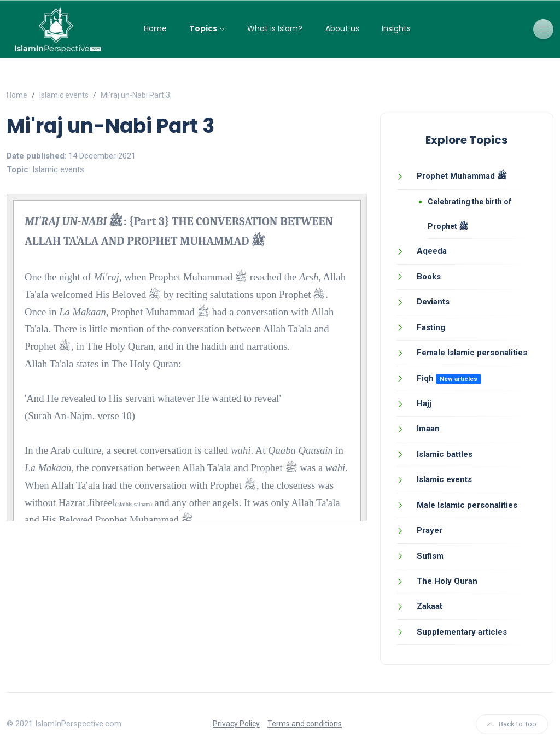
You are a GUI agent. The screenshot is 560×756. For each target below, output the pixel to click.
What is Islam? (275, 28)
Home (155, 28)
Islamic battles (445, 454)
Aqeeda (432, 251)
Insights (396, 28)
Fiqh (425, 378)
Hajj (424, 403)
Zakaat (430, 606)
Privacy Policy (236, 724)
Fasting (431, 327)
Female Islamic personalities (472, 353)
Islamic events (64, 95)
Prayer (430, 530)
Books (429, 277)
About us (342, 28)
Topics (203, 28)
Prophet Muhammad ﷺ (462, 176)
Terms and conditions (305, 724)
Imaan (428, 429)
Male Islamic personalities (467, 505)
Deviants (433, 302)
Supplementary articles (462, 632)
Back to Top (512, 724)
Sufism (430, 556)
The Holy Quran (447, 581)
